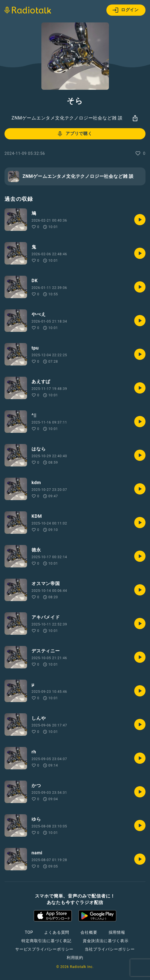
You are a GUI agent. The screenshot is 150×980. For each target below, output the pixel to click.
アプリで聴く (74, 134)
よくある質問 (57, 932)
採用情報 (117, 932)
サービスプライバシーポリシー (44, 949)
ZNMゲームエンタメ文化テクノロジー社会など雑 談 (67, 118)
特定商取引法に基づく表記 (46, 941)
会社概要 (89, 932)
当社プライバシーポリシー (110, 949)
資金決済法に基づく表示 (106, 941)
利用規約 (75, 958)
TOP (29, 932)
